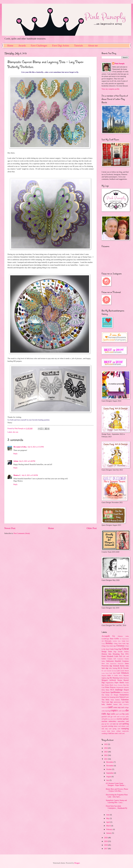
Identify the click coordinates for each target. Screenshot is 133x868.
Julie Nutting (113, 668)
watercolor (125, 731)
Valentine (125, 700)
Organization (110, 683)
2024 (106, 748)
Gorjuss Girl (112, 659)
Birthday (109, 643)
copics (114, 710)
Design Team (107, 652)
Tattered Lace (124, 697)
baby (127, 702)
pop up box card (107, 724)
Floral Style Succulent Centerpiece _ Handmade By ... (116, 808)
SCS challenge (116, 690)
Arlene (16, 461)
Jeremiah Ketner (119, 666)
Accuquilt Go (108, 636)
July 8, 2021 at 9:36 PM (30, 475)
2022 (106, 755)
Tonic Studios (115, 700)
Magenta (104, 675)
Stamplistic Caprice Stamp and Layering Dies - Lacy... (116, 801)
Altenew (120, 636)
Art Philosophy (107, 641)
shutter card (125, 726)
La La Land (116, 671)
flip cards (125, 714)
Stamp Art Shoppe (112, 695)
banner (116, 704)
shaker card (117, 726)
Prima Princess (110, 687)
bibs (121, 704)
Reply (15, 454)
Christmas (120, 646)
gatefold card (106, 717)
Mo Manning (114, 678)
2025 (106, 744)
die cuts (16, 432)
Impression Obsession (117, 664)
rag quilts (105, 726)
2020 (106, 838)
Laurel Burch (125, 671)
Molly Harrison (124, 678)
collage (126, 707)
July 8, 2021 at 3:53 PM (36, 447)
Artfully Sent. (117, 641)
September (110, 773)
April (108, 822)
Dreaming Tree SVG (121, 654)
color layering (106, 711)
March (109, 826)
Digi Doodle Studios (121, 652)
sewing (111, 726)
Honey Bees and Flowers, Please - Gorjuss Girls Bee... (117, 790)
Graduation (120, 659)
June (108, 815)
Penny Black (109, 685)
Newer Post (10, 528)
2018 (106, 845)
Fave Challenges (39, 46)
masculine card (123, 721)
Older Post (92, 528)
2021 (106, 759)
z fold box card (112, 733)
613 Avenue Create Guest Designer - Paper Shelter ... (116, 784)
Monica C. (17, 475)
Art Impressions (124, 639)
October (109, 769)
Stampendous (124, 695)
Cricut (125, 649)
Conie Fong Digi (116, 649)
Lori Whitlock (123, 673)
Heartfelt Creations (122, 661)
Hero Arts (105, 664)
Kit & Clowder (123, 668)
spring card (116, 729)
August (109, 777)
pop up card (117, 724)
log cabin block (112, 719)
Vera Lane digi (107, 702)
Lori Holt (113, 673)
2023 (106, 752)
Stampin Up (105, 697)
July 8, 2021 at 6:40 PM (27, 461)
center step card (119, 707)
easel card (119, 714)
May (108, 818)
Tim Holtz (105, 700)
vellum (118, 731)
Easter (104, 656)
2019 (106, 841)
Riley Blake (105, 690)
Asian (123, 641)
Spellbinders (115, 692)
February (110, 829)
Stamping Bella (114, 697)
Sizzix (108, 692)
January (109, 833)
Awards (22, 46)
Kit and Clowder (106, 671)
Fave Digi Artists (61, 46)
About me (93, 46)
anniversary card (119, 702)
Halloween (110, 661)
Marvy (121, 675)
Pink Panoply (120, 64)
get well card (115, 717)
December (110, 762)
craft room (122, 711)
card (110, 707)
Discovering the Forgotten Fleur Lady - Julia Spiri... (117, 796)
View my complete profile (110, 89)
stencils (104, 731)
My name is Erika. (20, 447)
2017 (106, 849)
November (110, 766)
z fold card (121, 733)
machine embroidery (109, 721)
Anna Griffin (114, 639)
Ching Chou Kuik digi (121, 643)
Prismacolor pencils (123, 687)
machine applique (123, 719)
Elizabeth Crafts (112, 656)
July (108, 780)
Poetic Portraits (118, 685)
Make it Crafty (113, 675)
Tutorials (79, 46)
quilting (126, 724)
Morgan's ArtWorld (109, 680)
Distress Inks (106, 654)
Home (10, 46)
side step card (107, 729)
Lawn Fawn (105, 673)
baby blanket (107, 704)
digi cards (111, 714)
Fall (121, 656)
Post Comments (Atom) (22, 533)
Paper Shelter (119, 683)
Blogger (77, 863)
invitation (123, 717)
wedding (104, 733)
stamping (125, 728)
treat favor (111, 731)
